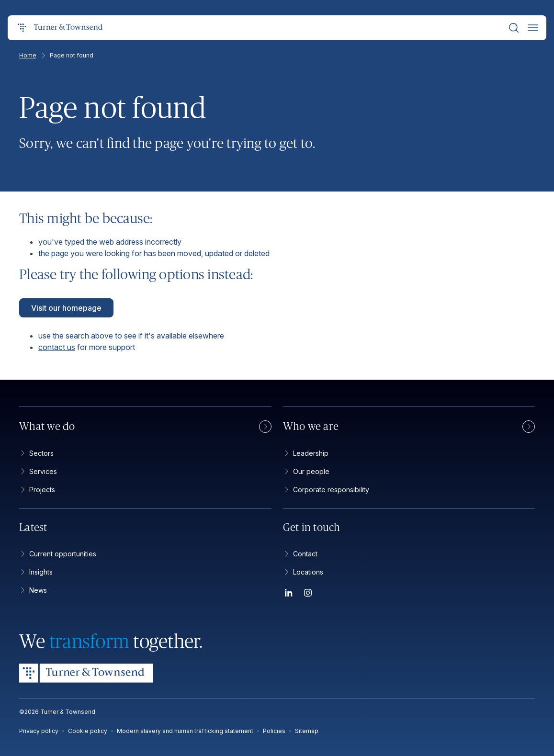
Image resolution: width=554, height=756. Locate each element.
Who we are (409, 427)
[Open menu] (533, 28)
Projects (37, 490)
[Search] (514, 28)
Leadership (306, 453)
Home (33, 56)
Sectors (36, 453)
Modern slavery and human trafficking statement (185, 731)
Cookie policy (88, 731)
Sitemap (307, 731)
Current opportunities (58, 554)
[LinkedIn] (289, 594)
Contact (300, 554)
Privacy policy (39, 731)
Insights (36, 572)
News (33, 590)
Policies (274, 731)
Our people (306, 471)
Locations (303, 572)
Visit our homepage (66, 308)
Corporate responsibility (326, 490)
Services (38, 471)
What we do (145, 427)
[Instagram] (308, 594)
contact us (57, 347)
